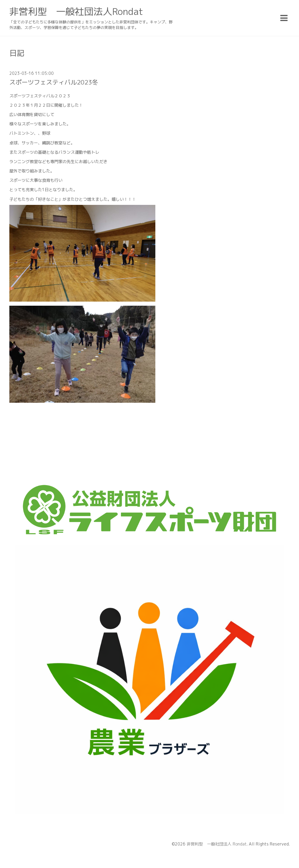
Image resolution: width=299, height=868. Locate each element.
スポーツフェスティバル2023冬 (54, 82)
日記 (17, 53)
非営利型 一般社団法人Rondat (76, 11)
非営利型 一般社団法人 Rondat (217, 844)
